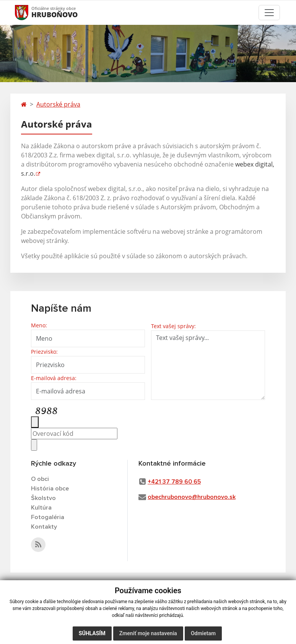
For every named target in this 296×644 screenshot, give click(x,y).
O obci (40, 479)
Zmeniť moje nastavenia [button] (148, 633)
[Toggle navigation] (269, 13)
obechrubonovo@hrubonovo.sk (192, 497)
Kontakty (44, 527)
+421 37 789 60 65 (174, 482)
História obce (50, 489)
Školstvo (43, 498)
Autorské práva (58, 104)
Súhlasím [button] (92, 633)
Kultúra (41, 508)
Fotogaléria (48, 517)
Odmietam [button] (203, 633)
